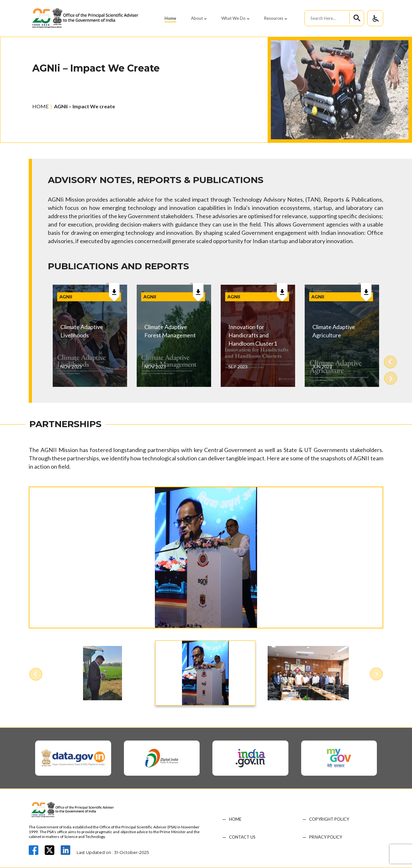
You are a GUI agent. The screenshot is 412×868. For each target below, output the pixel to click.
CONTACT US (242, 837)
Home (170, 18)
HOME (40, 106)
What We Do (233, 18)
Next (390, 378)
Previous (390, 362)
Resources (274, 18)
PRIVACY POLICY (326, 837)
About (197, 18)
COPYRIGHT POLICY (329, 819)
